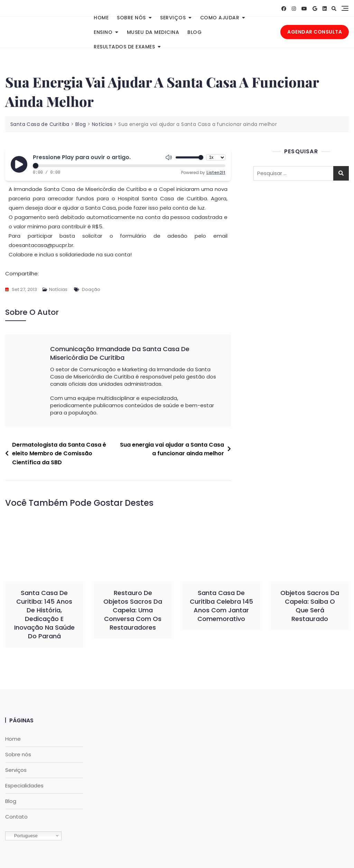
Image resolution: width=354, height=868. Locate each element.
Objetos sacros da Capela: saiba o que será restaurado (310, 606)
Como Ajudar (220, 18)
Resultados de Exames (124, 47)
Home (101, 18)
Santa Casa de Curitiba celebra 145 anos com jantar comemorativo (221, 606)
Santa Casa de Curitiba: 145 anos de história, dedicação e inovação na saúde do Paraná (44, 615)
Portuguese (22, 836)
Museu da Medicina (153, 32)
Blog (194, 32)
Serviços (173, 18)
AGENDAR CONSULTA (315, 32)
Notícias (58, 289)
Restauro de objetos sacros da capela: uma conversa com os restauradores (133, 610)
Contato (16, 817)
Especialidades (24, 785)
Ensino (103, 32)
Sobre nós (131, 18)
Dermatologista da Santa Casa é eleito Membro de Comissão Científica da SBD (59, 454)
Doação (91, 289)
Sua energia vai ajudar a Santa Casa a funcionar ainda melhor (172, 449)
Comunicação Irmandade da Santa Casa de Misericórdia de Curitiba (120, 353)
